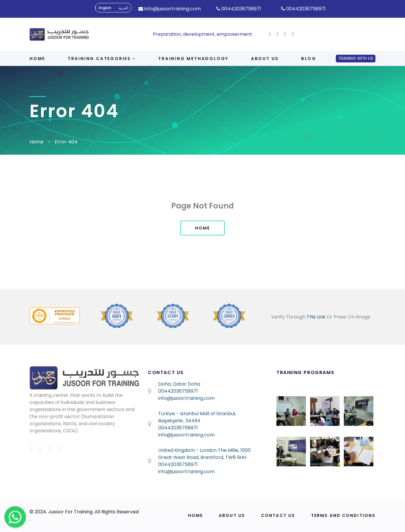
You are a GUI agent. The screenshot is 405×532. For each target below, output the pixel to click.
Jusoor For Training (70, 512)
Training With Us (356, 58)
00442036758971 (178, 391)
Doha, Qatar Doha (179, 384)
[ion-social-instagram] (285, 34)
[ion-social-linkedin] (293, 34)
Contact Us (278, 515)
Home (37, 59)
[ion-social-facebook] (270, 34)
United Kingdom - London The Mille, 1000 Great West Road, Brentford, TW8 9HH (204, 454)
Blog (309, 59)
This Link (316, 317)
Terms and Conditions (343, 515)
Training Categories (102, 59)
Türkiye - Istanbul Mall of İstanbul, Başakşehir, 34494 (197, 417)
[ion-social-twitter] (278, 34)
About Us (232, 515)
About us (265, 59)
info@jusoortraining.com (186, 398)
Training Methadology (193, 59)
